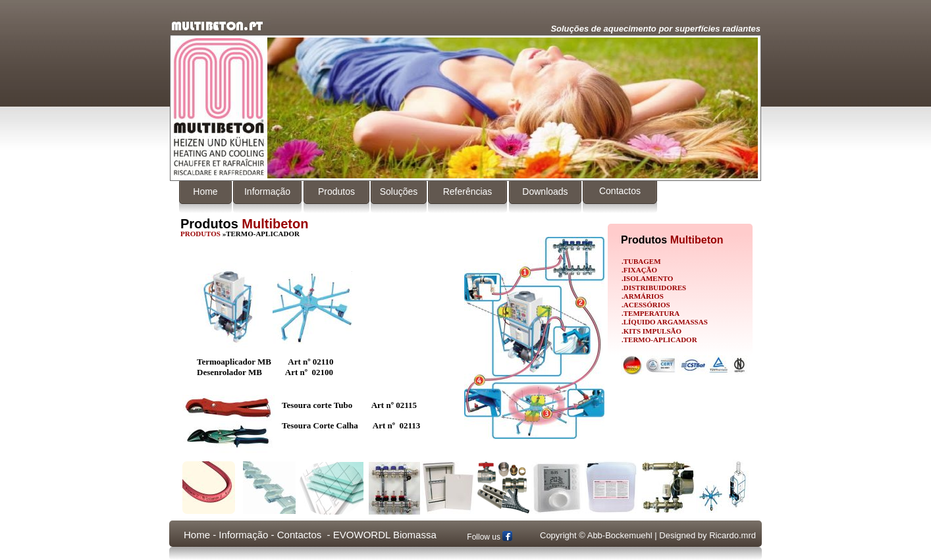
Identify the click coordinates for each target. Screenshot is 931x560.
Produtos (336, 191)
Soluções (399, 191)
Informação (267, 191)
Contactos (620, 191)
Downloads (545, 191)
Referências (468, 191)
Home (205, 191)
